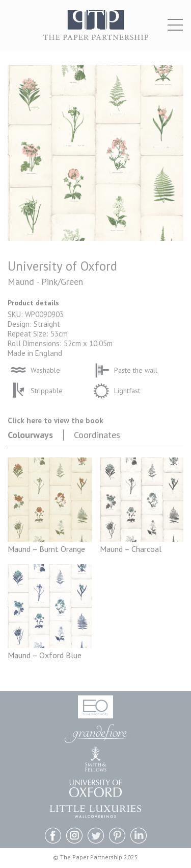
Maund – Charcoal (131, 549)
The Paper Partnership (96, 30)
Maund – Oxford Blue (45, 655)
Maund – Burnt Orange (46, 549)
